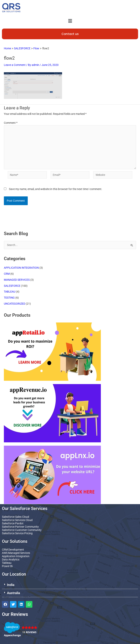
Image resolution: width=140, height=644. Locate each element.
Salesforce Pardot (13, 523)
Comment (11, 123)
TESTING (9, 298)
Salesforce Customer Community (22, 530)
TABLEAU (10, 292)
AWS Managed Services (16, 553)
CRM (7, 274)
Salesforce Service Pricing (17, 533)
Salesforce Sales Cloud (16, 517)
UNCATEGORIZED (15, 304)
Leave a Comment (15, 65)
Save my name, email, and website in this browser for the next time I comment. (56, 189)
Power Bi (7, 566)
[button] (70, 21)
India (11, 585)
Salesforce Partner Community (20, 527)
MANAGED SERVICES (17, 280)
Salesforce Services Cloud (17, 520)
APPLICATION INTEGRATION (21, 268)
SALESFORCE (12, 286)
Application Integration (16, 556)
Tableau (7, 563)
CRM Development (13, 550)
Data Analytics (11, 559)
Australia (13, 593)
